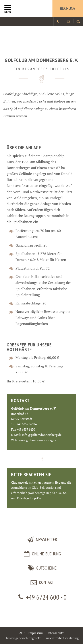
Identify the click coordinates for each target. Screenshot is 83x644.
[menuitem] (78, 21)
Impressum (36, 633)
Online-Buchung (41, 554)
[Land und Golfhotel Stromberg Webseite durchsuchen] (78, 21)
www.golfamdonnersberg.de (38, 440)
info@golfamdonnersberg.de (42, 435)
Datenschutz (55, 633)
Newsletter (41, 540)
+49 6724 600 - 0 (41, 597)
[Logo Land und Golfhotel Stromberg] (25, 8)
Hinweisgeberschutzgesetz (23, 638)
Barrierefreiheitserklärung (61, 638)
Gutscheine (41, 568)
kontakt (41, 582)
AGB (22, 633)
